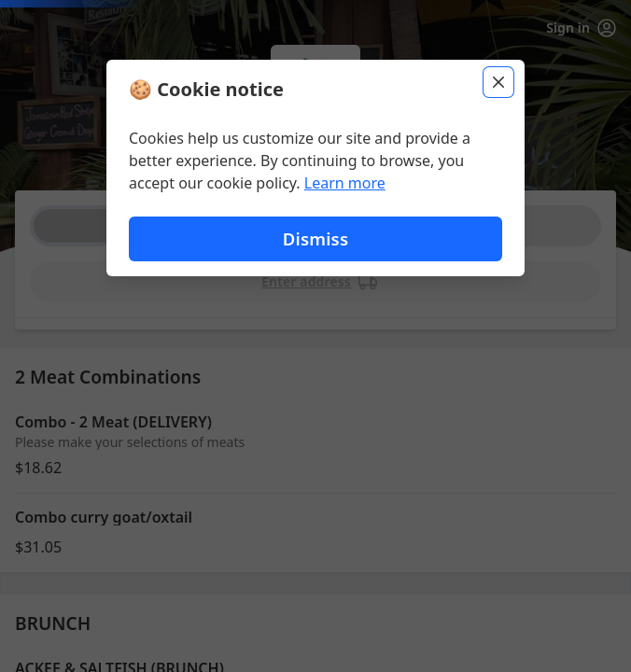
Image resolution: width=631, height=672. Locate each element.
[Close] (498, 82)
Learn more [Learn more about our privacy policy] (345, 183)
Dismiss (315, 238)
